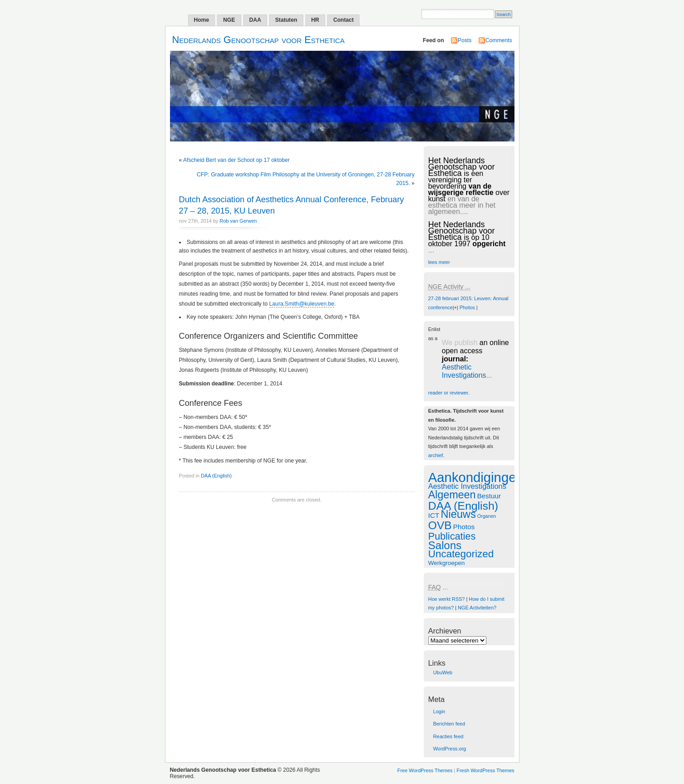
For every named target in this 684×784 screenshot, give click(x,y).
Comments (499, 40)
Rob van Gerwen (238, 221)
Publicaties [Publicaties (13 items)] (452, 536)
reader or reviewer (448, 393)
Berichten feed (449, 724)
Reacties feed (448, 736)
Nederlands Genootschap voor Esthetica (259, 40)
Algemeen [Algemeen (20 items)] (452, 495)
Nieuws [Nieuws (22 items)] (458, 514)
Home (202, 20)
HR (315, 20)
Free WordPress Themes (425, 770)
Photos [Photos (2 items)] (464, 527)
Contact (343, 20)
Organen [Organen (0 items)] (487, 516)
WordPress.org (449, 749)
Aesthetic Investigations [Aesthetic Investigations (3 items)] (467, 486)
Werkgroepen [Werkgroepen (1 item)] (447, 563)
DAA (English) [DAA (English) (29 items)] (463, 506)
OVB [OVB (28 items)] (440, 525)
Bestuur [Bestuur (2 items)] (489, 496)
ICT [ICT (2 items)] (434, 515)
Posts (465, 40)
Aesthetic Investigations (464, 371)
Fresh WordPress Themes (485, 770)
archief (436, 455)
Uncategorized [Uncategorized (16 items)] (461, 554)
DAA (255, 20)
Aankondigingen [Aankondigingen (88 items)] (476, 477)
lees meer (439, 262)
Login (439, 711)
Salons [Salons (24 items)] (445, 545)
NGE (229, 20)
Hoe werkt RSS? (447, 599)
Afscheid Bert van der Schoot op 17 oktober (236, 160)
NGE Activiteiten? (477, 608)
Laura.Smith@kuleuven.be (302, 304)
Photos (467, 307)
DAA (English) (216, 476)
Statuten (286, 20)
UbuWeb (442, 672)
